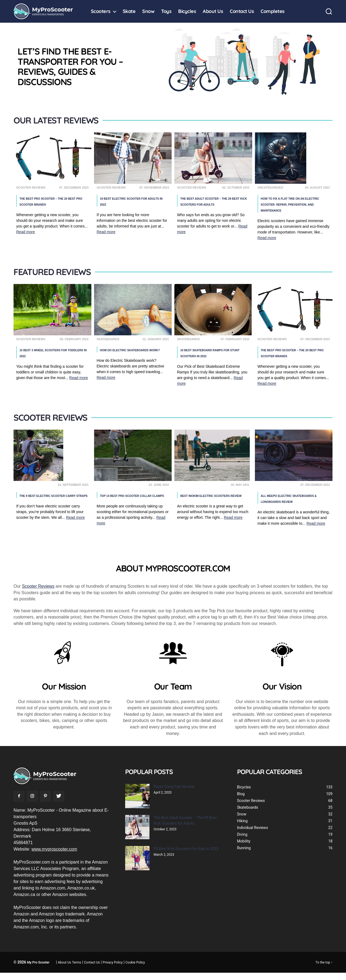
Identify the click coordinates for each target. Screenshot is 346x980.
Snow (148, 11)
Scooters (101, 11)
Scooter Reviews (38, 593)
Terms (77, 970)
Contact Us (242, 11)
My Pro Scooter (38, 970)
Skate (129, 11)
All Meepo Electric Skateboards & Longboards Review (293, 502)
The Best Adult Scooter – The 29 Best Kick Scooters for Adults (214, 204)
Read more (26, 232)
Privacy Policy (113, 970)
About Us (213, 11)
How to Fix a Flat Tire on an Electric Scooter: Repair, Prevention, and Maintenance (294, 204)
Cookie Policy (135, 970)
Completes (273, 11)
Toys (166, 11)
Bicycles (187, 11)
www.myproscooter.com (54, 856)
